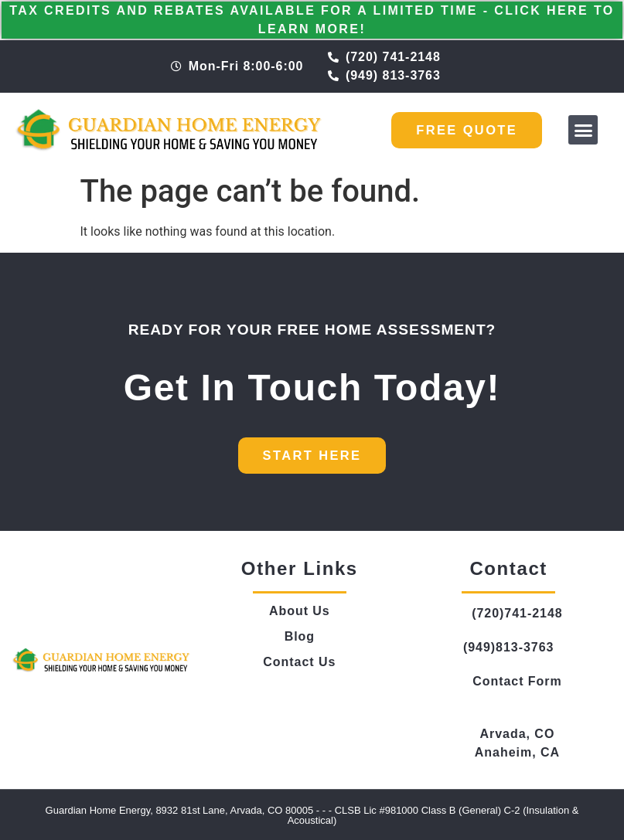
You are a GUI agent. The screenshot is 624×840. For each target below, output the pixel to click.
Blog (300, 636)
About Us (300, 610)
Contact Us (299, 661)
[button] (583, 130)
